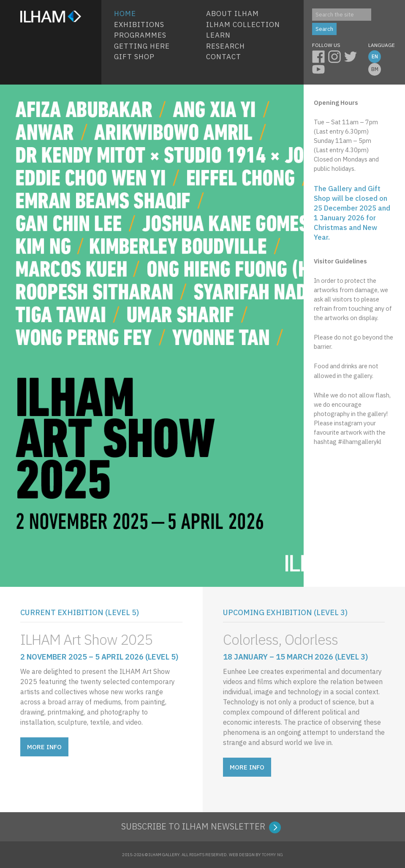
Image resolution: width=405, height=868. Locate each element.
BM (375, 69)
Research (226, 46)
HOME (125, 14)
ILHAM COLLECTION (243, 25)
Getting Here (142, 46)
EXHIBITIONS (139, 25)
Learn (218, 35)
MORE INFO (44, 747)
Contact (224, 57)
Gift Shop (134, 57)
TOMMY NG (272, 855)
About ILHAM (232, 14)
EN (375, 56)
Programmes (140, 35)
